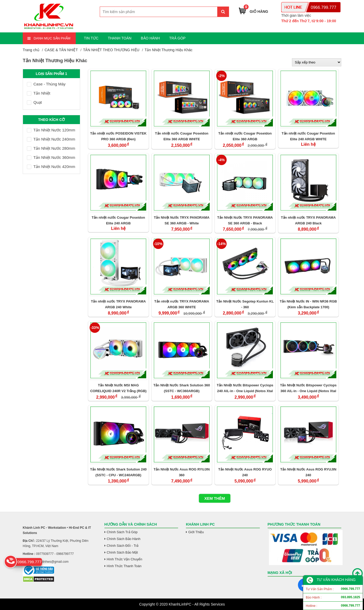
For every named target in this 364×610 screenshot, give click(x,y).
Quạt (34, 102)
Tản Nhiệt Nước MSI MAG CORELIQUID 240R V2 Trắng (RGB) (118, 388)
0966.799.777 (324, 7)
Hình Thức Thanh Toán (124, 566)
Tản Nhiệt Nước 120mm (51, 130)
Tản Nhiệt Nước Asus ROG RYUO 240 (245, 472)
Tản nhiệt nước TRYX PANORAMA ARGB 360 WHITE (182, 304)
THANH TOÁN (120, 38)
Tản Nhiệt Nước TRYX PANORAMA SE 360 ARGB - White (182, 220)
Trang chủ (31, 50)
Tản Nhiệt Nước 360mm (51, 157)
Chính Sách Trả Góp (122, 532)
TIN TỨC (91, 38)
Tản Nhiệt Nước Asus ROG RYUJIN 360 (182, 472)
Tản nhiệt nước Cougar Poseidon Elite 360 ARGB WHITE (182, 136)
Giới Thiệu (196, 532)
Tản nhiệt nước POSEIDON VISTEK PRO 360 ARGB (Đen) (118, 136)
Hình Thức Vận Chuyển (125, 559)
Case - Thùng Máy (46, 84)
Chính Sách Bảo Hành (124, 539)
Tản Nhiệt (39, 93)
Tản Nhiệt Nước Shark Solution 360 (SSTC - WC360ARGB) (182, 388)
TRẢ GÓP (177, 38)
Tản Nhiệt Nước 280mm (51, 148)
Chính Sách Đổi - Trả (123, 546)
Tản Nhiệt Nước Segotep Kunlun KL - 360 (245, 304)
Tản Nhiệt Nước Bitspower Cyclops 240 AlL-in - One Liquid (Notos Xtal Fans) (245, 388)
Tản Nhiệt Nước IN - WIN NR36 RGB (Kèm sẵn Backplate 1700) (308, 304)
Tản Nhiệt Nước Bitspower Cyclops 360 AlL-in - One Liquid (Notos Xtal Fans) (308, 388)
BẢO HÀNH (150, 38)
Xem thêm (215, 498)
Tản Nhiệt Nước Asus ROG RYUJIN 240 (308, 472)
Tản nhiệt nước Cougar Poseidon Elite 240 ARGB (118, 220)
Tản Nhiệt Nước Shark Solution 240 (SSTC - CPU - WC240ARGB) (118, 472)
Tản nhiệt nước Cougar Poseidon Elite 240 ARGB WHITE (308, 136)
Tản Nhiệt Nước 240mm (51, 139)
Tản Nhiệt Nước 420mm (51, 167)
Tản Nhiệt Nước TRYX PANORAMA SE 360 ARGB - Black (245, 220)
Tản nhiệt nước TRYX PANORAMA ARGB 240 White (118, 304)
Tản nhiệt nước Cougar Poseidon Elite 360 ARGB (245, 136)
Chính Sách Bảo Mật (122, 552)
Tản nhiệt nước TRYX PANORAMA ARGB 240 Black (308, 220)
